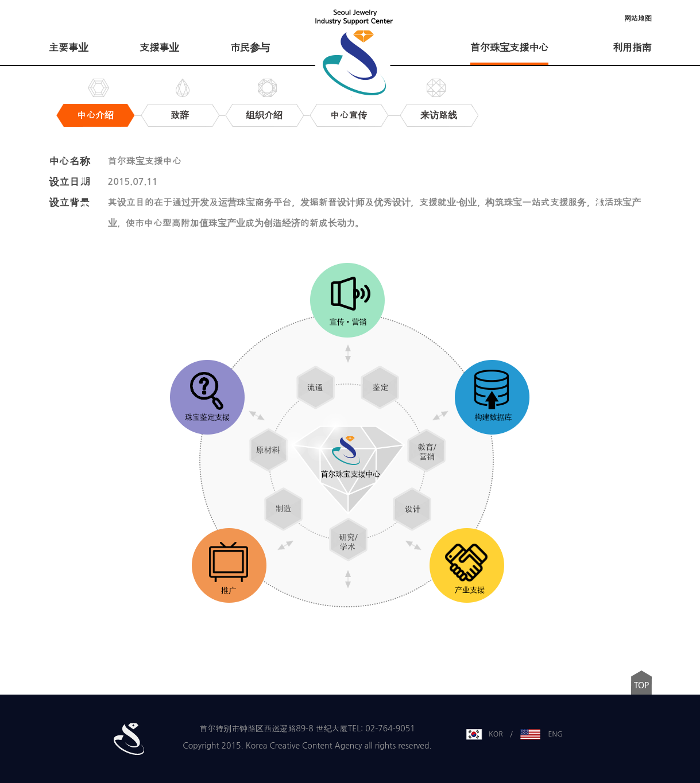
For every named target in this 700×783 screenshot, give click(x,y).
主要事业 (68, 48)
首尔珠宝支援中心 (509, 48)
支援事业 (159, 48)
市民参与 (250, 48)
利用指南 (632, 48)
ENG (556, 734)
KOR (496, 734)
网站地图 (638, 18)
